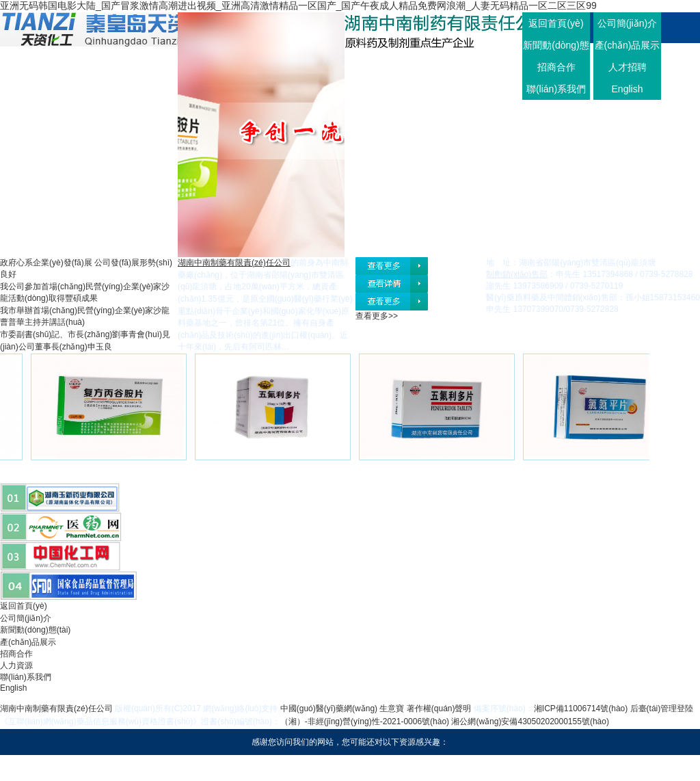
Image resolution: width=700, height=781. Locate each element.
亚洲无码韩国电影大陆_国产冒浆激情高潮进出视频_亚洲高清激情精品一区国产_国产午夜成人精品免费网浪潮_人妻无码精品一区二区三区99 (298, 5)
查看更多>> (377, 316)
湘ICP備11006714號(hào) (581, 709)
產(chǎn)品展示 (628, 45)
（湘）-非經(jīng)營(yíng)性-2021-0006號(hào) (365, 722)
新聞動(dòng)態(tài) (35, 630)
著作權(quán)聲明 (439, 709)
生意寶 (392, 709)
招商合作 (556, 67)
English (628, 89)
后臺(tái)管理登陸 (662, 709)
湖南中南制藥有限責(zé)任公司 (56, 709)
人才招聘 (628, 67)
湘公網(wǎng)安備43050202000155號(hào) (530, 722)
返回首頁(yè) (556, 23)
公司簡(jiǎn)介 (627, 23)
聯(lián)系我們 (556, 89)
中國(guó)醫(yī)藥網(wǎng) (329, 709)
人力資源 (16, 665)
